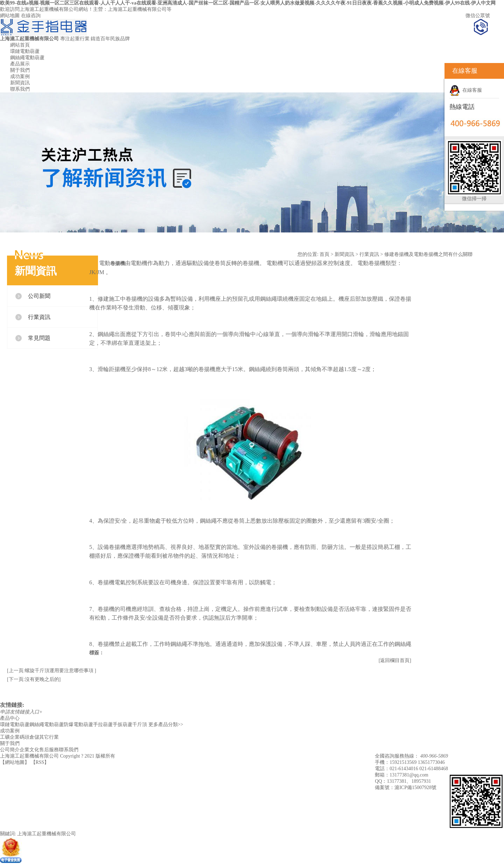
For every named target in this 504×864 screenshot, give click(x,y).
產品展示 (20, 64)
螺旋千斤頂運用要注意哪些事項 (60, 671)
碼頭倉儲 (29, 737)
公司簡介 (10, 750)
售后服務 (49, 750)
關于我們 (20, 70)
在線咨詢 (31, 16)
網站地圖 (10, 16)
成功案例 (20, 76)
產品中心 (10, 718)
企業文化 (29, 750)
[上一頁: (16, 671)
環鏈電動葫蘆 (25, 51)
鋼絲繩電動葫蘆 (27, 58)
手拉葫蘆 (103, 724)
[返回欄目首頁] (395, 660)
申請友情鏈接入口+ (21, 712)
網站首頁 (20, 45)
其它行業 (49, 737)
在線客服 (466, 90)
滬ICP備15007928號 (415, 788)
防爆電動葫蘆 (78, 724)
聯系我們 (20, 89)
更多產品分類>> (166, 724)
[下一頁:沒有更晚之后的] (34, 679)
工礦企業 (10, 737)
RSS (40, 762)
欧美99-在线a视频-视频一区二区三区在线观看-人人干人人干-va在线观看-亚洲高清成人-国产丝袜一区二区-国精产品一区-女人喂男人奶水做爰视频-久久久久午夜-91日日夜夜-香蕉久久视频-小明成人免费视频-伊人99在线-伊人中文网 (248, 3)
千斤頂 (140, 724)
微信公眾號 (478, 16)
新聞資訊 (20, 83)
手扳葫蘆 (122, 724)
